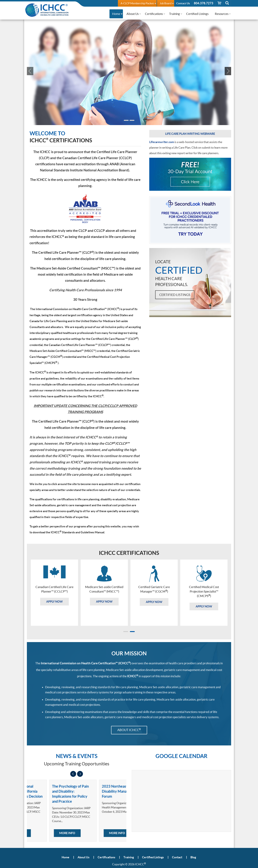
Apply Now (65, 84)
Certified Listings (197, 14)
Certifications (154, 14)
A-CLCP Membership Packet (137, 3)
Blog (193, 857)
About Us (133, 14)
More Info (46, 833)
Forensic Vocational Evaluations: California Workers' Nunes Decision (51, 791)
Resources (222, 14)
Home (116, 14)
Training (175, 14)
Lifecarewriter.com (162, 142)
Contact (177, 857)
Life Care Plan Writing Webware (190, 134)
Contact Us (183, 3)
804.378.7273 (204, 3)
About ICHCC (129, 730)
